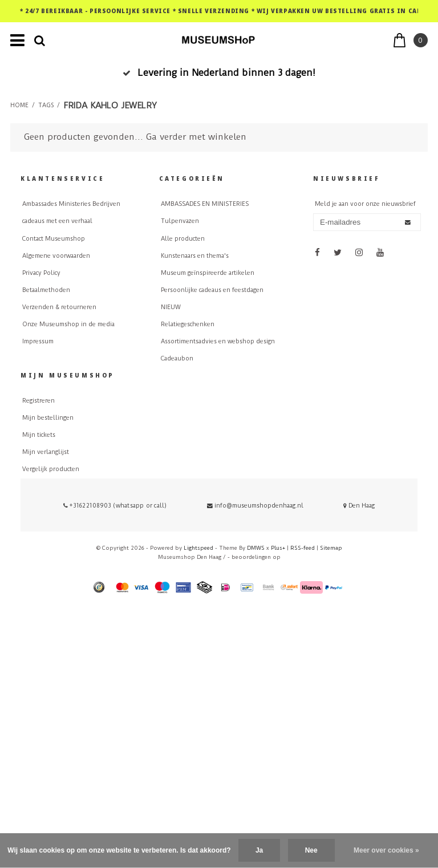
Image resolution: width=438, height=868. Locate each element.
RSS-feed (303, 548)
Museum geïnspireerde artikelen (208, 273)
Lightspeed (198, 548)
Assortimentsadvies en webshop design (218, 341)
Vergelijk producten (51, 469)
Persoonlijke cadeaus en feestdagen (212, 290)
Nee (311, 850)
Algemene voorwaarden (56, 256)
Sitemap (331, 548)
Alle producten (183, 239)
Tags (46, 106)
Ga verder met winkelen (196, 137)
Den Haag (359, 506)
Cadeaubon (177, 358)
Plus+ (278, 548)
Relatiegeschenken (188, 324)
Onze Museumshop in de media (68, 324)
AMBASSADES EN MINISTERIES (205, 204)
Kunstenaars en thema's (195, 256)
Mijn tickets (39, 435)
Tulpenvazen (180, 221)
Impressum (38, 341)
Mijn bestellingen (48, 418)
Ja (259, 850)
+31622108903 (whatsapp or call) (115, 506)
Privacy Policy (41, 273)
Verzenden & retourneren (59, 307)
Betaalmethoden (46, 290)
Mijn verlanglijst (46, 452)
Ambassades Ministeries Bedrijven (71, 204)
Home (19, 106)
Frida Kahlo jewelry (110, 106)
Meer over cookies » (386, 850)
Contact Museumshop (54, 239)
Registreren (38, 401)
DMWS (256, 548)
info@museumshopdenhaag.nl (255, 506)
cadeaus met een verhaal (57, 221)
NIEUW (171, 307)
